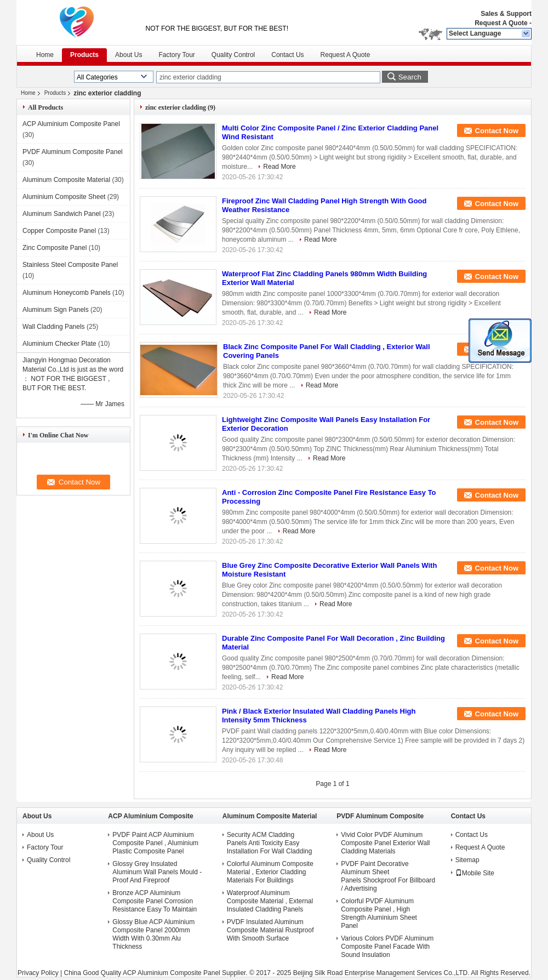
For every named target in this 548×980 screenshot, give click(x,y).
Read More (279, 167)
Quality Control (233, 55)
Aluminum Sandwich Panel (62, 214)
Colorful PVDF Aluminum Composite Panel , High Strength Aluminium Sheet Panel (379, 913)
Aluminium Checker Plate (59, 344)
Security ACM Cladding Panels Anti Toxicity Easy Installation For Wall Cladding (270, 843)
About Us (129, 55)
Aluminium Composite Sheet (64, 197)
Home (45, 55)
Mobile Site (475, 873)
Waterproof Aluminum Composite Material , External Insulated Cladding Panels (270, 901)
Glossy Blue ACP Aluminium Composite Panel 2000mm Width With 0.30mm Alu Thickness (153, 934)
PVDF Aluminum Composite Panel (73, 152)
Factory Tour (176, 55)
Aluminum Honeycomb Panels (67, 293)
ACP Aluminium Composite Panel (71, 124)
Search (410, 77)
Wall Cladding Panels (54, 327)
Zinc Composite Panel (55, 248)
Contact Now (497, 131)
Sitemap (467, 860)
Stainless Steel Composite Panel (70, 265)
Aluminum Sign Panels (56, 310)
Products (84, 55)
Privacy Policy (38, 973)
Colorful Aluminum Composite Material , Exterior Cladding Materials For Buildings (270, 872)
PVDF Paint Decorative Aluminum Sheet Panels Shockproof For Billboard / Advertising (388, 876)
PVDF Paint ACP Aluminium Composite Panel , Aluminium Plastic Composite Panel (155, 843)
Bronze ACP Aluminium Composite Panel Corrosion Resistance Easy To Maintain (155, 901)
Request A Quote (501, 23)
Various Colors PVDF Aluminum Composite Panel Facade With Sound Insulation (387, 947)
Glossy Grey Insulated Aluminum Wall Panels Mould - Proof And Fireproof (157, 872)
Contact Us (287, 55)
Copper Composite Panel (59, 231)
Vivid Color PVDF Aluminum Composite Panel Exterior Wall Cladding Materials (385, 843)
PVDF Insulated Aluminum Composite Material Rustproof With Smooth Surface (270, 930)
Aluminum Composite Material (66, 180)
